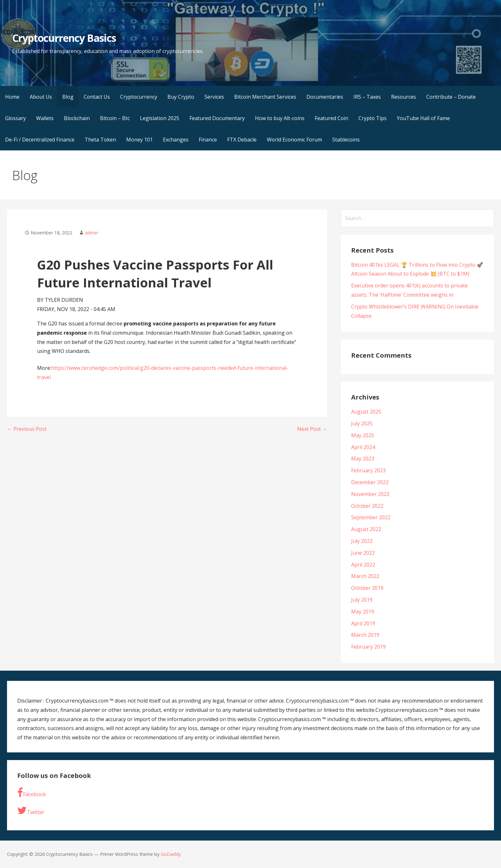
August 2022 (366, 529)
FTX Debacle (242, 140)
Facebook (32, 793)
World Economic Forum (294, 140)
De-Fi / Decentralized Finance (40, 140)
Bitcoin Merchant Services (265, 97)
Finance (208, 140)
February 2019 (368, 647)
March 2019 (365, 635)
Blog (68, 97)
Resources (404, 97)
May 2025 (363, 435)
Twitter (31, 811)
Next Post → (312, 429)
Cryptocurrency (139, 97)
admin (92, 233)
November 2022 (370, 494)
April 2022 (363, 565)
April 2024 (363, 447)
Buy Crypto (181, 97)
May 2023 (363, 459)
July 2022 (362, 541)
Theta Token (100, 140)
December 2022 (370, 482)
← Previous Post (27, 429)
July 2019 (362, 600)
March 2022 (365, 576)
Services (214, 97)
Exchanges (176, 140)
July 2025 (362, 423)
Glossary (15, 118)
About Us (41, 97)
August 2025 (366, 412)
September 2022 (371, 517)
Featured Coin (331, 118)
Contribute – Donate (451, 97)
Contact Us (97, 97)
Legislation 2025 (160, 118)
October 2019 (367, 588)
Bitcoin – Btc (115, 118)
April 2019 (363, 623)
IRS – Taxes (367, 97)
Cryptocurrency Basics (64, 38)
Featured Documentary (217, 118)
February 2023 (368, 470)
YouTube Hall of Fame (423, 118)
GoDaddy (171, 854)
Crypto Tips (373, 118)
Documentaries (325, 97)
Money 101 (139, 140)
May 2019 (363, 612)
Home (12, 97)
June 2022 (363, 553)
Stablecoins (346, 140)
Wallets (45, 118)
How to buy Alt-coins (280, 118)
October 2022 (367, 506)
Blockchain (77, 118)
